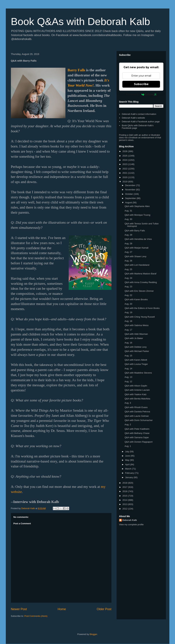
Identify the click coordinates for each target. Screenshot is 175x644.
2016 (125, 491)
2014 (125, 500)
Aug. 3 (128, 403)
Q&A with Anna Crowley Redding (141, 282)
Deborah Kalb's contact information (139, 114)
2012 (125, 509)
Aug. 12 (128, 381)
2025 (125, 156)
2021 (125, 173)
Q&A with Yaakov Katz (136, 394)
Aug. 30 (128, 219)
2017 (125, 487)
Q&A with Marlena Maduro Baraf (140, 274)
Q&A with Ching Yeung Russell (140, 317)
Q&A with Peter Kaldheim (137, 429)
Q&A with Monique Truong (137, 215)
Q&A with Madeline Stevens (138, 373)
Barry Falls (77, 70)
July (127, 452)
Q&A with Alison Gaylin (136, 386)
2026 (125, 151)
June (128, 456)
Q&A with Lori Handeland (137, 265)
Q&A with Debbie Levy (136, 347)
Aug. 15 (128, 356)
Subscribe (141, 84)
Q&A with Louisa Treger (136, 364)
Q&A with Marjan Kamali (136, 248)
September (131, 198)
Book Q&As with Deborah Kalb (81, 22)
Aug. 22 (128, 295)
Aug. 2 (128, 424)
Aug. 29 (128, 235)
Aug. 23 (128, 287)
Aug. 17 (128, 330)
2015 (125, 496)
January (129, 477)
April (128, 464)
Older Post (104, 609)
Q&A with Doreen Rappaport (139, 442)
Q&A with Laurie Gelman (137, 416)
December (131, 185)
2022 (125, 169)
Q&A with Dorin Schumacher (139, 420)
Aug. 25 (128, 269)
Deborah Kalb (130, 520)
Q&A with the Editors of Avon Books (142, 308)
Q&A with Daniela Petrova (137, 412)
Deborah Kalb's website (133, 118)
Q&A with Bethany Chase (137, 433)
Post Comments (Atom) (36, 616)
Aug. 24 (128, 278)
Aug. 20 (128, 304)
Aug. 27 (128, 252)
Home (62, 609)
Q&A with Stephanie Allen (137, 206)
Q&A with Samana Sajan (137, 437)
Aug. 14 (128, 369)
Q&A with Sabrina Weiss (137, 325)
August (129, 203)
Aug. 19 (128, 312)
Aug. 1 (128, 446)
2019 (125, 182)
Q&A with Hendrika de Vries (138, 239)
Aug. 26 (128, 261)
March (128, 469)
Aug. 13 (128, 377)
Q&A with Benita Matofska (137, 399)
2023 (125, 164)
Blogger (93, 634)
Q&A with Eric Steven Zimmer (139, 291)
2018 (125, 483)
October (129, 194)
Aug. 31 (128, 211)
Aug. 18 (128, 321)
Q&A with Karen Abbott (136, 360)
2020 (125, 177)
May (127, 460)
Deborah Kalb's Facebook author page (141, 122)
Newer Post (19, 609)
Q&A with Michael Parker (137, 351)
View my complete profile (131, 525)
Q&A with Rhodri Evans (136, 407)
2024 (125, 160)
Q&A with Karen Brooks (136, 299)
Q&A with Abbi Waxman (136, 334)
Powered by (141, 94)
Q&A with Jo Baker (134, 338)
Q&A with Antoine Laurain (137, 390)
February (130, 473)
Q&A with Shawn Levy (135, 256)
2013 (125, 504)
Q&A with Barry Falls (135, 231)
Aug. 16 (128, 343)
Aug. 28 (128, 243)
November (131, 190)
